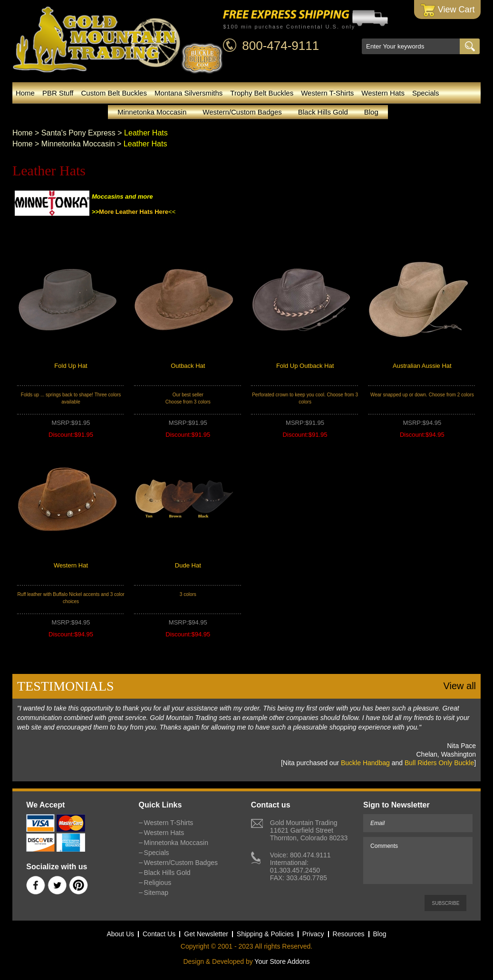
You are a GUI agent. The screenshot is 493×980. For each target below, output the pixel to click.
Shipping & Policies (265, 934)
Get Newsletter (206, 934)
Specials (426, 93)
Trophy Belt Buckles (262, 93)
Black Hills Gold (323, 112)
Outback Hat (188, 366)
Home (25, 93)
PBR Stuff (58, 93)
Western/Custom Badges (242, 112)
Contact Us (159, 934)
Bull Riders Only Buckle (439, 763)
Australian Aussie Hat (422, 366)
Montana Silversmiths (188, 93)
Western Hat (71, 565)
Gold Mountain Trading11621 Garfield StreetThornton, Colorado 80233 (309, 830)
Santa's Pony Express (78, 133)
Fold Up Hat (71, 366)
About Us (120, 934)
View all (460, 686)
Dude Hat (188, 565)
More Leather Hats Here (134, 212)
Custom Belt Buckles (114, 93)
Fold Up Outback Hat (305, 366)
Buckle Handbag (365, 763)
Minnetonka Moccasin (152, 112)
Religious (158, 883)
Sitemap (156, 893)
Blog (371, 112)
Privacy (313, 934)
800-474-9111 (280, 46)
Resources (349, 934)
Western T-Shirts (327, 93)
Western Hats (383, 93)
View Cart (448, 10)
